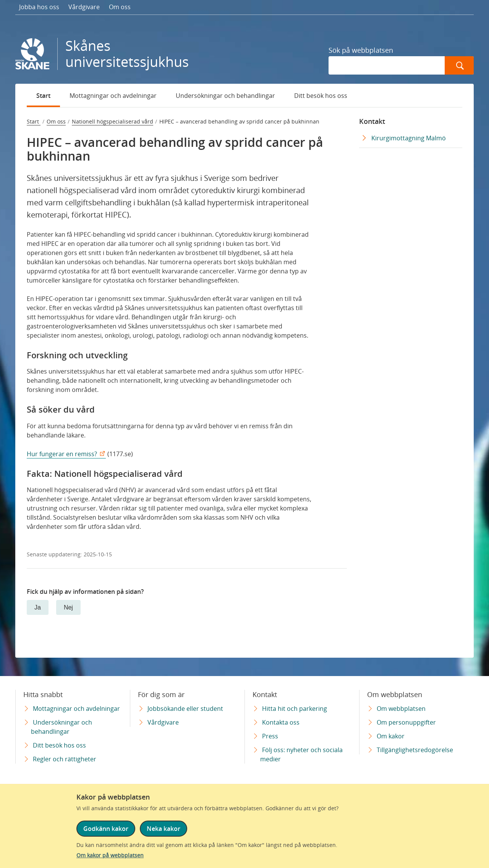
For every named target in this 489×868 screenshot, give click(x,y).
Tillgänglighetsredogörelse (415, 750)
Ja (38, 607)
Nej (68, 607)
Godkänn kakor (106, 829)
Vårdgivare (84, 7)
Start (43, 96)
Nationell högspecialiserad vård (113, 121)
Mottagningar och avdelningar (113, 96)
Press (270, 736)
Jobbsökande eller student (185, 709)
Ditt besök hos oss (321, 96)
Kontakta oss (281, 722)
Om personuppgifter (406, 722)
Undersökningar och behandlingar (225, 96)
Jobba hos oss (39, 7)
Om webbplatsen (401, 709)
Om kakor (391, 736)
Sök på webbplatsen (361, 50)
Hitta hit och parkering (295, 709)
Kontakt (372, 121)
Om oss (120, 7)
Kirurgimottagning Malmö (409, 138)
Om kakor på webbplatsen (110, 855)
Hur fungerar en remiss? (62, 454)
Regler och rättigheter (65, 759)
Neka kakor (164, 829)
